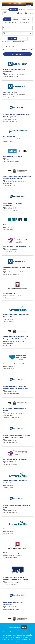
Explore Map (26, 19)
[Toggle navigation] (5, 13)
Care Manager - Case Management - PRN (17, 247)
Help (20, 13)
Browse (16, 19)
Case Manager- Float (10, 92)
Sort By (5, 49)
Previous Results (18, 54)
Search (7, 19)
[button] (23, 39)
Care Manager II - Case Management (15, 459)
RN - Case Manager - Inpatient (13, 553)
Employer (22, 9)
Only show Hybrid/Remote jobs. (15, 42)
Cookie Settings (14, 627)
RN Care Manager (9, 293)
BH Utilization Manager (11, 225)
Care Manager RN (9, 136)
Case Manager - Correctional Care (15, 364)
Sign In (29, 13)
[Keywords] (17, 28)
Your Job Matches (10, 23)
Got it (24, 627)
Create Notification (26, 49)
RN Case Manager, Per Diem (12, 156)
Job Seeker (13, 9)
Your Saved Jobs (25, 23)
